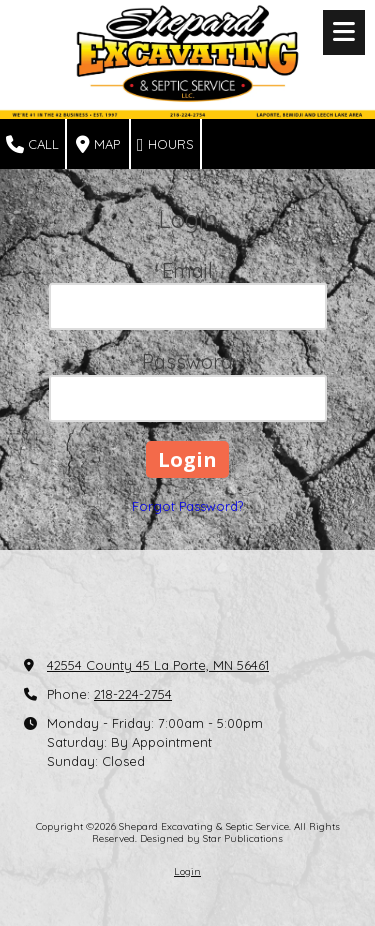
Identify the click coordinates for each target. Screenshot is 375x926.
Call (32, 145)
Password (187, 361)
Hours (165, 145)
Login (187, 871)
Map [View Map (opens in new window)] (98, 145)
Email (187, 270)
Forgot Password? (187, 506)
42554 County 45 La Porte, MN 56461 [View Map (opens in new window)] (158, 665)
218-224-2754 (133, 694)
